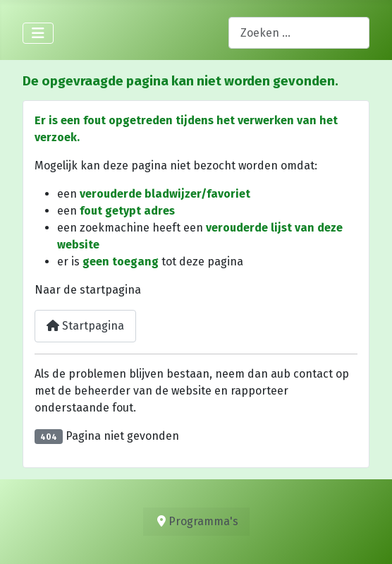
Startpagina (85, 326)
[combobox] (299, 33)
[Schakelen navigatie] (38, 33)
